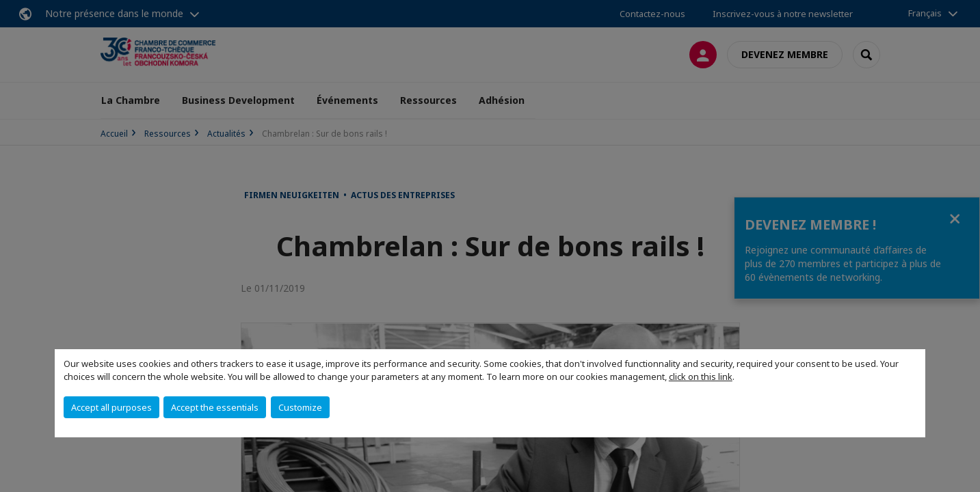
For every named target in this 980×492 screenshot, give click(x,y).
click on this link (701, 377)
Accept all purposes (111, 407)
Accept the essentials (215, 407)
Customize (300, 407)
